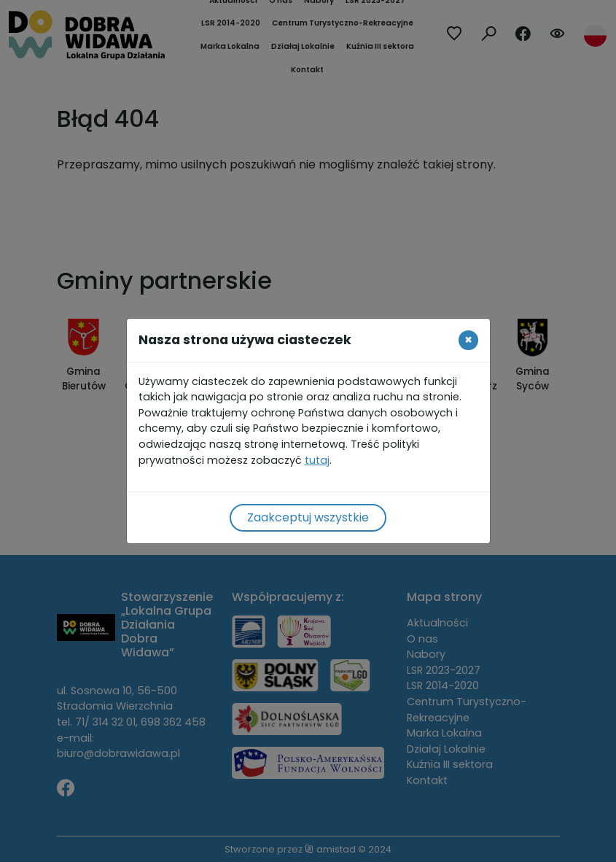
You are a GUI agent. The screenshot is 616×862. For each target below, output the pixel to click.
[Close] (468, 340)
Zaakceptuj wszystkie (308, 517)
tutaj (317, 460)
